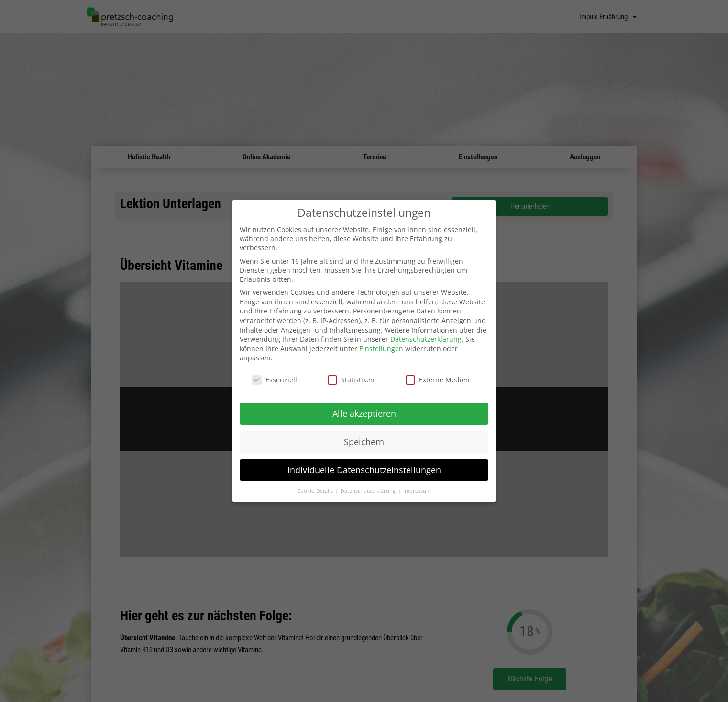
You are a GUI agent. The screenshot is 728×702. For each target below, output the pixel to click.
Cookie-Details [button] (316, 490)
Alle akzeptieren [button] (364, 413)
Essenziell (275, 380)
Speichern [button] (364, 441)
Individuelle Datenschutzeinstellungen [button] (364, 469)
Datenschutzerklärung (426, 339)
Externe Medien (438, 380)
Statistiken (351, 380)
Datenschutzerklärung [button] (369, 490)
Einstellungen (381, 348)
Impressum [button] (417, 490)
